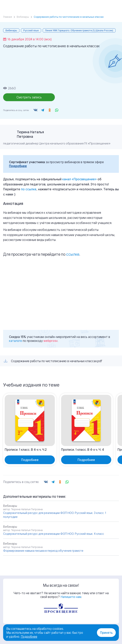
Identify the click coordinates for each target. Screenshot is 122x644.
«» (80, 179)
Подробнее (18, 166)
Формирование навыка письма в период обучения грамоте (43, 551)
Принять (106, 633)
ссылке (73, 254)
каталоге (15, 341)
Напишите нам (71, 597)
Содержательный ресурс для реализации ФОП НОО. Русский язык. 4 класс (54, 534)
